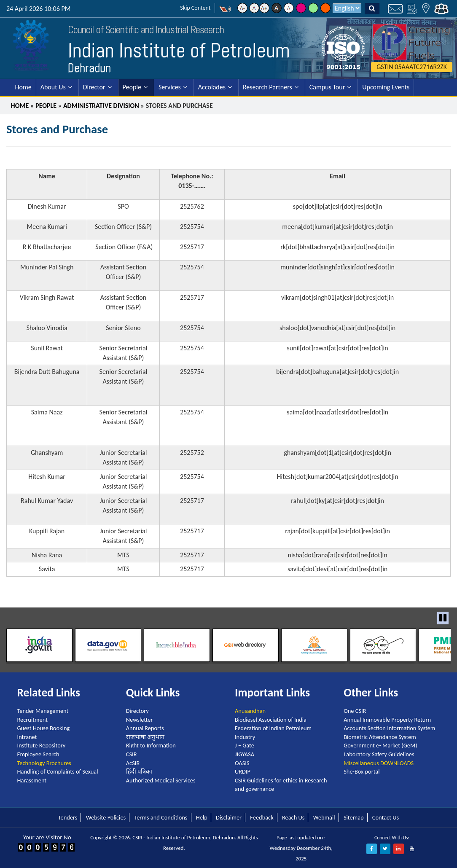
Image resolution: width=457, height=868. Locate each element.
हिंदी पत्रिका (139, 771)
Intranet (27, 737)
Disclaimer (229, 817)
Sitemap (354, 817)
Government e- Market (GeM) (380, 745)
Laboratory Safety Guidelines (379, 754)
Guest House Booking (44, 728)
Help (202, 817)
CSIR (132, 754)
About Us (53, 87)
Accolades (212, 87)
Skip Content (195, 8)
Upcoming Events (386, 87)
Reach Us (293, 817)
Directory (137, 711)
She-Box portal (362, 771)
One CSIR (355, 711)
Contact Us (386, 817)
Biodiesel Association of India (271, 720)
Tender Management (43, 711)
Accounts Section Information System (389, 728)
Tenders (68, 817)
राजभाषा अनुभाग (145, 737)
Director (94, 87)
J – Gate (245, 745)
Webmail (324, 817)
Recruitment (32, 720)
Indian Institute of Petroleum (179, 50)
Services (170, 87)
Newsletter (140, 720)
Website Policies (106, 817)
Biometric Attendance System (380, 737)
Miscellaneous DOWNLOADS (379, 763)
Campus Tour (327, 87)
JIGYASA (245, 754)
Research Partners (267, 87)
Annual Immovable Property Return (387, 720)
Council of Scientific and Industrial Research (146, 30)
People (132, 87)
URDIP (243, 771)
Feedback (262, 817)
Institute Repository (42, 745)
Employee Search (38, 754)
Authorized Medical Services (161, 780)
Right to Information (151, 745)
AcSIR (133, 763)
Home (23, 87)
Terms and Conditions (161, 817)
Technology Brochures (44, 763)
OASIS (242, 763)
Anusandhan (250, 711)
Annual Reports (145, 728)
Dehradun (89, 68)
